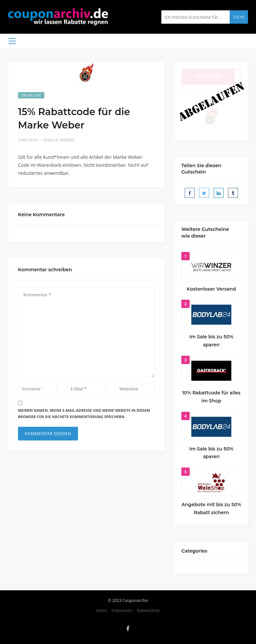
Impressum (122, 610)
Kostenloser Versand (211, 289)
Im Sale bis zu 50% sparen (211, 341)
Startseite (28, 140)
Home (102, 610)
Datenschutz (148, 610)
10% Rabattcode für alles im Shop (211, 397)
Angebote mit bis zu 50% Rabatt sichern (211, 509)
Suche (239, 17)
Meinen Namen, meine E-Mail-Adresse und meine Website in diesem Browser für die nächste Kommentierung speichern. (84, 413)
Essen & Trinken (59, 140)
